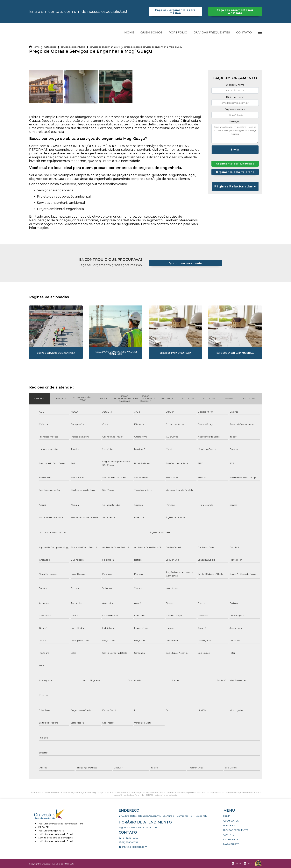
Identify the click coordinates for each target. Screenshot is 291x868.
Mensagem (235, 121)
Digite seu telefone (235, 109)
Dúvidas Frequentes (212, 32)
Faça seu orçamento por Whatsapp (235, 11)
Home (129, 32)
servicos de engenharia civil (105, 47)
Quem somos (151, 32)
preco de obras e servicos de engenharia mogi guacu (153, 47)
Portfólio (178, 32)
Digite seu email (235, 97)
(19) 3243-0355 (128, 838)
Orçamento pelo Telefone (235, 172)
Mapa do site (231, 844)
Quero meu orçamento (185, 263)
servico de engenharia (73, 47)
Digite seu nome (235, 85)
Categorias (50, 47)
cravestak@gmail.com (133, 847)
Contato (244, 32)
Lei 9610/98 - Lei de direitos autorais (159, 795)
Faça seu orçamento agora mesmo (175, 11)
